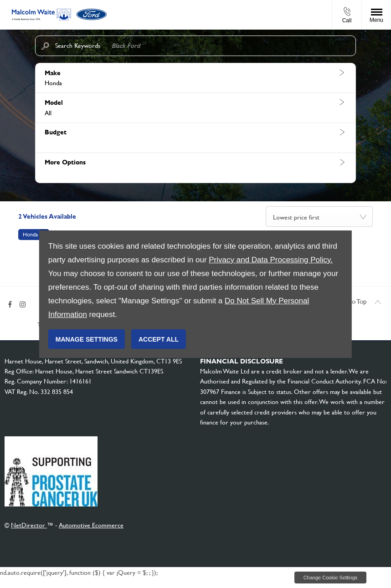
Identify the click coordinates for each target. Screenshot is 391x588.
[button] (195, 78)
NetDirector (29, 530)
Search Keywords (78, 46)
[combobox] (319, 217)
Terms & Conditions (29, 329)
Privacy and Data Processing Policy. (271, 260)
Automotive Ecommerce (91, 530)
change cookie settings (330, 582)
